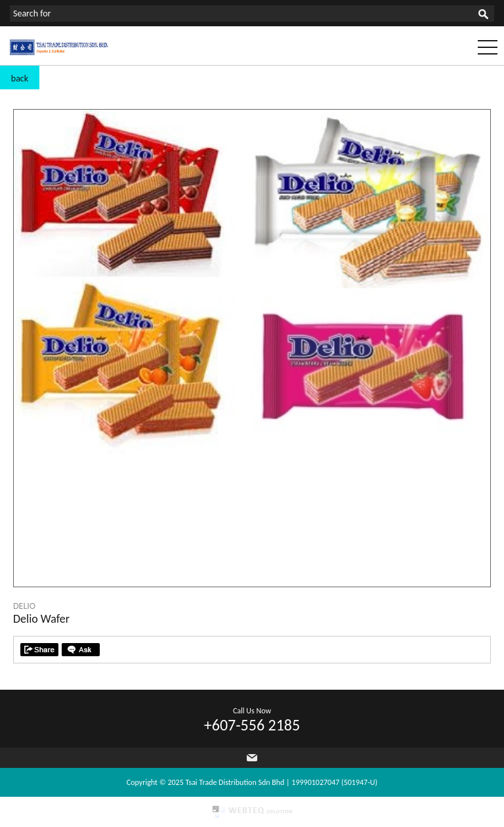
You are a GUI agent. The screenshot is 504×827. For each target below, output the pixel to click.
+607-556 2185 (252, 725)
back (20, 78)
